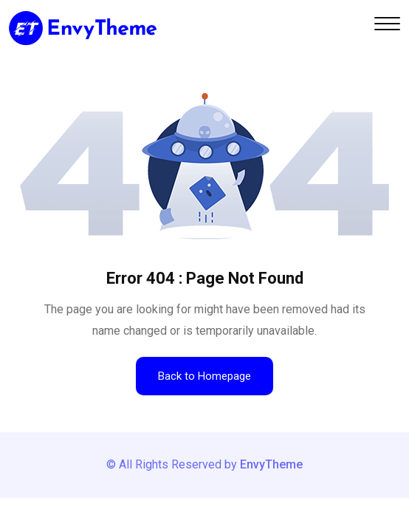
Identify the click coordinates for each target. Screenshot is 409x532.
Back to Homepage (205, 376)
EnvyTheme (271, 464)
